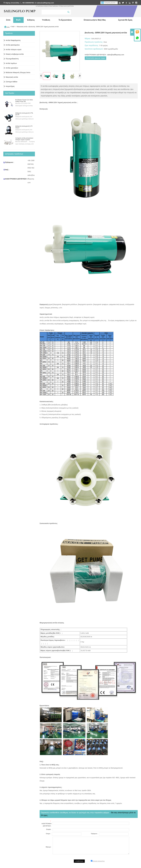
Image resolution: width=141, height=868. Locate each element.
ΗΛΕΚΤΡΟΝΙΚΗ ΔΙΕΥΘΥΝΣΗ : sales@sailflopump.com (104, 55)
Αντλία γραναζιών (12, 68)
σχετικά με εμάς (125, 20)
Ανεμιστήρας (10, 86)
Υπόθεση (46, 20)
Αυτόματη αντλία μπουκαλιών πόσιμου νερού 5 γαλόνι (24, 139)
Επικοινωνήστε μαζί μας (95, 20)
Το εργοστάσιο (65, 20)
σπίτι (8, 20)
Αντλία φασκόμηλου (13, 45)
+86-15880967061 (28, 3)
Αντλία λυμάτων (11, 63)
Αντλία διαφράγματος (13, 40)
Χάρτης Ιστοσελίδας (12, 3)
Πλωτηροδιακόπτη (12, 59)
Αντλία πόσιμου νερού (13, 50)
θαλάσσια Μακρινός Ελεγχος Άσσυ (18, 72)
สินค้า (18, 20)
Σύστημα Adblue (11, 82)
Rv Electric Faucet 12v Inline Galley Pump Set (24, 101)
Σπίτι (7, 27)
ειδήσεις (31, 20)
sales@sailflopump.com (45, 3)
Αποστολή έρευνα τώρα (95, 58)
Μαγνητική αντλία (22, 27)
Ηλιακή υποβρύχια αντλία (15, 54)
